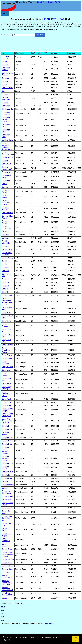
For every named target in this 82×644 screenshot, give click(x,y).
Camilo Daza (7, 250)
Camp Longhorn (5, 374)
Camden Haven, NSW (7, 168)
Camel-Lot (6, 181)
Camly (4, 264)
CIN (2, 614)
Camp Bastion (7, 295)
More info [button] (7, 640)
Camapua (5, 78)
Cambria (5, 103)
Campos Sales (7, 569)
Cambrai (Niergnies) (6, 98)
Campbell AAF (7, 429)
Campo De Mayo (6, 512)
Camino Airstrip (8, 258)
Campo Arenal (7, 496)
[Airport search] (24, 35)
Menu (5, 13)
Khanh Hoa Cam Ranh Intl (7, 589)
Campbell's (6, 475)
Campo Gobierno (5, 545)
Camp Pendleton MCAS (6, 394)
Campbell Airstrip (5, 433)
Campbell (5, 426)
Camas (5, 85)
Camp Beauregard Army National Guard (7, 301)
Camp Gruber (7, 358)
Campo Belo (7, 500)
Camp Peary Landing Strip (7, 388)
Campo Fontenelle (6, 540)
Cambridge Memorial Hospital (6, 119)
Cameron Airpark (5, 191)
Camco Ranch (7, 157)
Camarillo (5, 81)
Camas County (7, 88)
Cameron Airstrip (5, 196)
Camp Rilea (6, 405)
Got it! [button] (75, 639)
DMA (3, 620)
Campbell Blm (7, 441)
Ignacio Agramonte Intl (7, 577)
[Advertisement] (41, 44)
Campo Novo (7, 563)
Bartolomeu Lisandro (6, 57)
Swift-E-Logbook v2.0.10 (49, 2)
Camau (5, 91)
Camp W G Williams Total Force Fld (7, 421)
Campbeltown (7, 478)
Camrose (5, 572)
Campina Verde (8, 485)
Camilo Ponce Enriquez (7, 254)
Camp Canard (7, 321)
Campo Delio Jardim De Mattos (7, 518)
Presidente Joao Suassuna (8, 594)
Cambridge (6, 106)
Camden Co (6, 164)
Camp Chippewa (6, 325)
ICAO (47, 19)
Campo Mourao (8, 559)
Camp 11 (5, 279)
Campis (5, 488)
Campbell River (8, 472)
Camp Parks (7, 384)
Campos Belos (7, 566)
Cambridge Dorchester (6, 113)
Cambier (5, 94)
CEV (2, 610)
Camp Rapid (7, 402)
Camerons (6, 231)
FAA (62, 19)
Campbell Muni (8, 463)
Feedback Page (48, 623)
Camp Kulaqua (7, 367)
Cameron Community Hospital (6, 202)
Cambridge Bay (8, 109)
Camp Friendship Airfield (6, 350)
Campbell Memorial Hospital (5, 458)
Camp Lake (6, 370)
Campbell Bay (7, 438)
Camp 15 (5, 286)
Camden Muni (7, 172)
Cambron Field (7, 140)
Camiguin (5, 238)
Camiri (4, 261)
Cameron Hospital (5, 209)
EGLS (3, 607)
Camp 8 (5, 292)
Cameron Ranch (5, 222)
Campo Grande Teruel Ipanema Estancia (8, 554)
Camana (5, 65)
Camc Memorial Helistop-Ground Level (7, 146)
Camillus (5, 246)
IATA (54, 19)
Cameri (5, 184)
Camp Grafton (7, 355)
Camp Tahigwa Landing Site (7, 415)
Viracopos (6, 598)
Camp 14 (5, 282)
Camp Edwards (8, 345)
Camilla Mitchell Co (6, 242)
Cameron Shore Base (6, 227)
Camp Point (6, 399)
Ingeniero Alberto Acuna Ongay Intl (7, 583)
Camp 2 (5, 289)
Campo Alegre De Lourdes (7, 492)
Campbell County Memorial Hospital (5, 450)
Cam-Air (5, 61)
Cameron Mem (7, 213)
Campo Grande (8, 549)
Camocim (5, 268)
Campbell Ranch (5, 468)
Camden (5, 161)
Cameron (5, 187)
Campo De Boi (7, 508)
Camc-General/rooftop (8, 153)
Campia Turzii (7, 481)
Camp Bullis (6, 313)
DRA (3, 617)
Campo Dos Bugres (6, 535)
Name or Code (6, 35)
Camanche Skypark (6, 69)
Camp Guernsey (5, 363)
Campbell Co (7, 444)
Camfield (5, 235)
